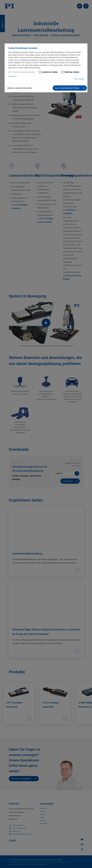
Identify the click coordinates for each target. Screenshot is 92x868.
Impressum (12, 76)
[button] (70, 88)
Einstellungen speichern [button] (20, 88)
